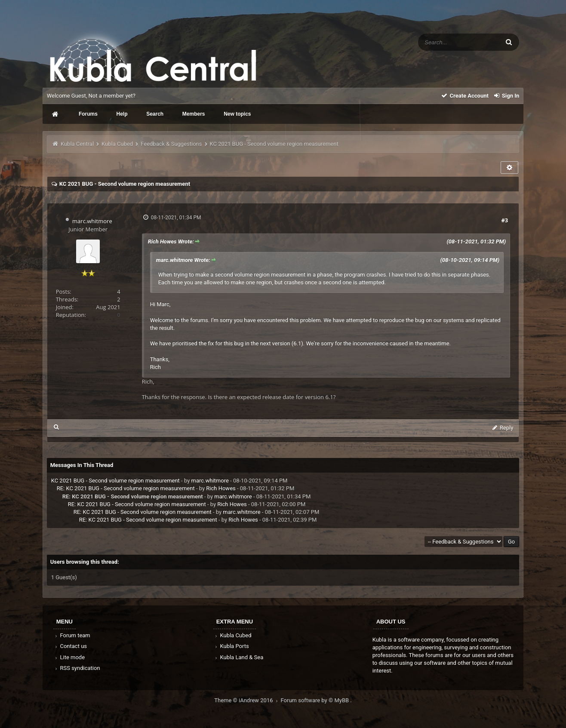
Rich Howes (221, 488)
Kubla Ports (231, 646)
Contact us (70, 646)
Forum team (72, 635)
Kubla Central (77, 144)
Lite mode (69, 657)
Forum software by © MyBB (316, 700)
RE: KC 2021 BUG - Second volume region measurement (126, 488)
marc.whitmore (92, 221)
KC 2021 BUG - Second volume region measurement (115, 481)
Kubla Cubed (117, 144)
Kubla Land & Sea (239, 657)
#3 (504, 220)
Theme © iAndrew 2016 (247, 700)
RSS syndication (77, 668)
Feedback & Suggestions (171, 144)
